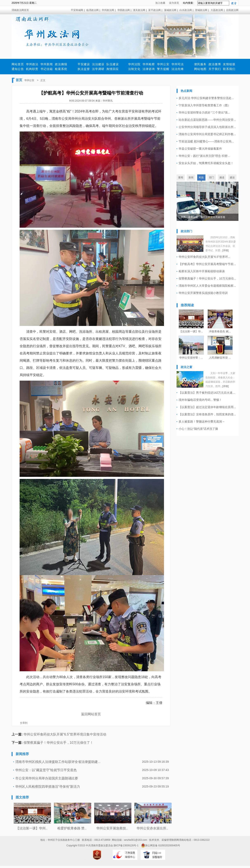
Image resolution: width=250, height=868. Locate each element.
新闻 (191, 178)
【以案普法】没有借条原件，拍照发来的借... (207, 414)
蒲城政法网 (170, 10)
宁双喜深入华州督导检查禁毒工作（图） (205, 105)
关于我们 (215, 69)
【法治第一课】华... (191, 331)
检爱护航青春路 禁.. (72, 828)
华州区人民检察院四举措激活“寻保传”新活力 (48, 787)
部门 (212, 178)
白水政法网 (186, 10)
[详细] (226, 250)
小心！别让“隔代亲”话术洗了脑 (198, 429)
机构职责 (32, 69)
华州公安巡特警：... (191, 358)
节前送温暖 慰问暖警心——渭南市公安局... (206, 141)
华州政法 (32, 64)
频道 (222, 178)
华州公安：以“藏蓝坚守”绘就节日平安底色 (46, 770)
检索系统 (61, 69)
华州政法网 (108, 10)
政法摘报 (61, 64)
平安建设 (84, 64)
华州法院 (134, 64)
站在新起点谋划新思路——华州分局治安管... (207, 120)
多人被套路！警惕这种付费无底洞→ (202, 422)
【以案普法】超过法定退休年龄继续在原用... (207, 407)
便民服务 (200, 64)
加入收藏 (160, 3)
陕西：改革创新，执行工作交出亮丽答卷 (203, 217)
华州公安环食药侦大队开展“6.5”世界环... (204, 257)
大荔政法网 (217, 10)
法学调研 (98, 69)
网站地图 (200, 69)
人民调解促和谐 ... (220, 358)
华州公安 (163, 64)
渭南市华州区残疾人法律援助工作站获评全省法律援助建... (58, 762)
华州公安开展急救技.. (112, 828)
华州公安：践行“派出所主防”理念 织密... (204, 156)
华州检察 (149, 64)
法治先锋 (178, 69)
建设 (232, 178)
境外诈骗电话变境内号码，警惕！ (200, 400)
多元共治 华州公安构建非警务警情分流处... (206, 98)
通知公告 (18, 69)
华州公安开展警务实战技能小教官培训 (203, 293)
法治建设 (98, 64)
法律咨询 (149, 69)
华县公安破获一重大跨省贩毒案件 (200, 149)
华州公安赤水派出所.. (152, 828)
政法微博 (215, 64)
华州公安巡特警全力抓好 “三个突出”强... (204, 112)
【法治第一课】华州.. (32, 828)
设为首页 (174, 3)
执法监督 (84, 69)
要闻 (181, 178)
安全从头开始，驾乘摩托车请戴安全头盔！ (206, 163)
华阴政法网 (124, 10)
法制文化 (134, 69)
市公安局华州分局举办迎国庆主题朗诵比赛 (47, 778)
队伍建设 (113, 64)
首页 (19, 80)
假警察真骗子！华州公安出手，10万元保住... (207, 278)
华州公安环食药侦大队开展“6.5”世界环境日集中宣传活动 (65, 734)
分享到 (24, 723)
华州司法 (178, 64)
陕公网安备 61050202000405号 (161, 846)
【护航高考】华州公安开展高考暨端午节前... (207, 264)
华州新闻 (47, 64)
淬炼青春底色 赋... (220, 331)
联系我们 (229, 69)
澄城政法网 (201, 10)
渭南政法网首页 (20, 10)
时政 (201, 178)
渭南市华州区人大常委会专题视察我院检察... (207, 286)
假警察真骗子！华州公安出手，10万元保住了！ (58, 743)
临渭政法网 (92, 10)
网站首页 (18, 64)
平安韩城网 (77, 10)
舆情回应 (113, 69)
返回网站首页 (91, 714)
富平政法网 (154, 10)
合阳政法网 (232, 10)
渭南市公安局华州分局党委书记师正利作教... (207, 134)
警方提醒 (163, 69)
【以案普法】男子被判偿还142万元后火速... (207, 393)
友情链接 (229, 64)
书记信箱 (47, 69)
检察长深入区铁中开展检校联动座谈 (202, 271)
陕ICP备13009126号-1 (126, 846)
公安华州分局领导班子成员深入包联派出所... (207, 127)
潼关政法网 (139, 10)
